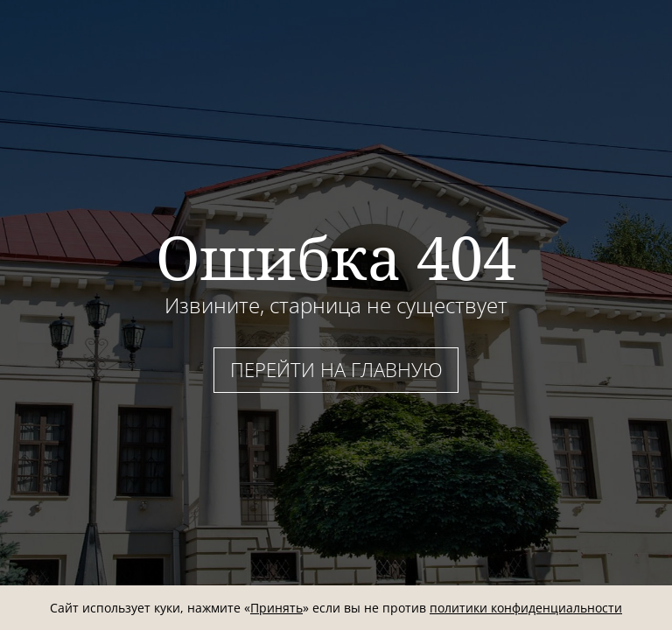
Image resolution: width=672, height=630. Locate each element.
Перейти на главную (336, 369)
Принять (276, 608)
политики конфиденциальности (526, 608)
